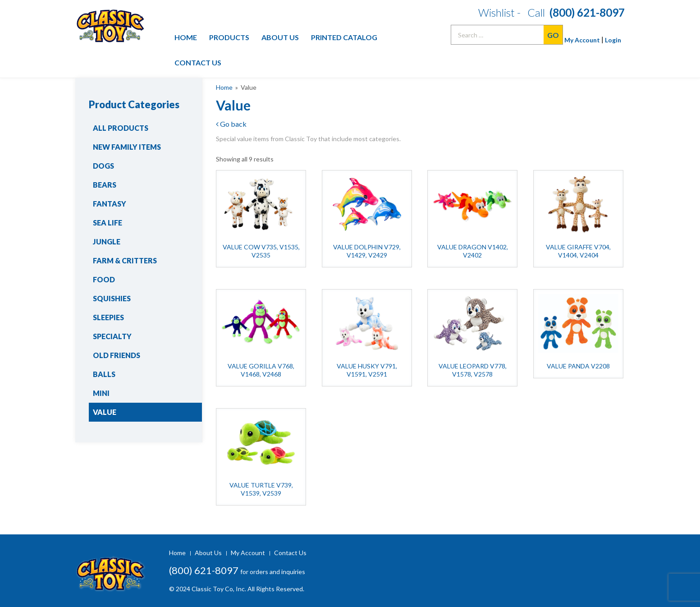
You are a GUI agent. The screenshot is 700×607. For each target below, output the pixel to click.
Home (186, 37)
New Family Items (127, 147)
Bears (105, 185)
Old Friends (117, 355)
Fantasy (110, 204)
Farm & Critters (125, 260)
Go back (231, 124)
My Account (582, 40)
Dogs (103, 166)
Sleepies (108, 317)
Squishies (112, 298)
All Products (121, 128)
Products (229, 37)
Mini (101, 393)
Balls (104, 374)
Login (613, 40)
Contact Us (198, 62)
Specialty (112, 336)
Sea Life (108, 223)
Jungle (107, 241)
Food (104, 279)
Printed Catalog (344, 37)
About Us (280, 37)
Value (105, 412)
